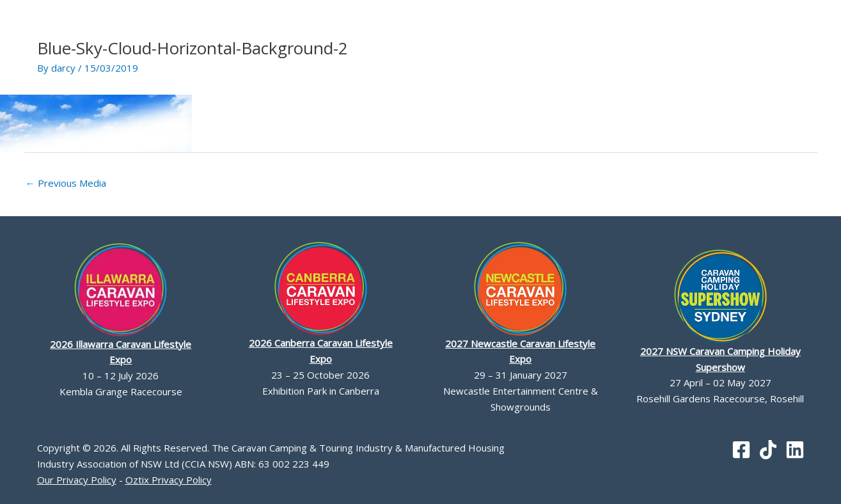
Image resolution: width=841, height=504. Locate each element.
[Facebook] (741, 450)
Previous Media (66, 183)
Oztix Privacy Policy (169, 480)
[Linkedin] (795, 450)
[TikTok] (768, 450)
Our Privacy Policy (77, 480)
